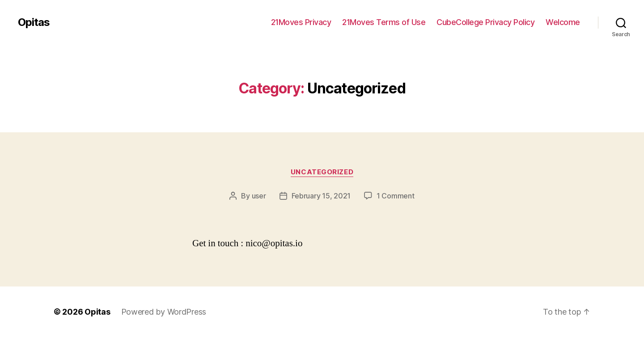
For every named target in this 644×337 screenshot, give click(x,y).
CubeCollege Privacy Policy (485, 22)
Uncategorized (322, 172)
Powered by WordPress (164, 312)
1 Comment (396, 196)
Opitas (34, 22)
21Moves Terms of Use (384, 22)
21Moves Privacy (301, 22)
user (259, 196)
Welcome (563, 22)
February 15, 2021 (321, 196)
